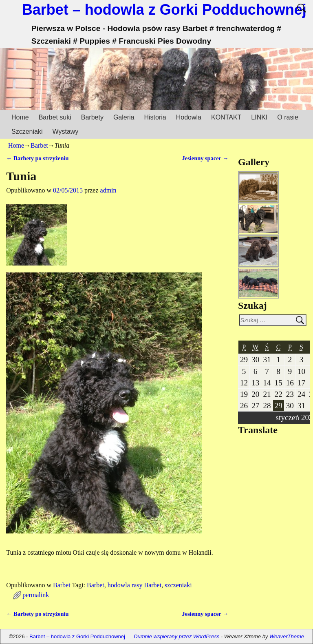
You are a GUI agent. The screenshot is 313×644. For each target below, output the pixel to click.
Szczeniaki (27, 132)
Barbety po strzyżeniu (37, 158)
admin (108, 190)
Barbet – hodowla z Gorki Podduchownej (164, 10)
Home (20, 117)
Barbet (39, 145)
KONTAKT (226, 117)
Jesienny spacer (205, 158)
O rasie (288, 117)
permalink (36, 595)
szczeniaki (178, 585)
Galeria (124, 117)
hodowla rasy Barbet (134, 585)
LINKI (259, 117)
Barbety (92, 117)
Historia (155, 117)
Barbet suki (55, 117)
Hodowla (189, 117)
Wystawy (65, 132)
